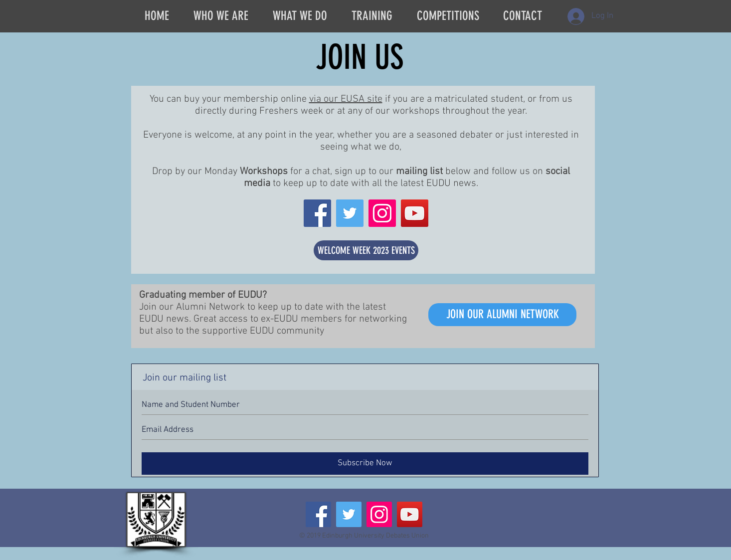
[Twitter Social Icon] (350, 213)
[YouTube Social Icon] (415, 213)
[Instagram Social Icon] (382, 213)
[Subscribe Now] (365, 464)
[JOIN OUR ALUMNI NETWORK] (502, 315)
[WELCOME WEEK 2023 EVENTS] (366, 250)
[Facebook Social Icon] (317, 213)
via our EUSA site (346, 99)
